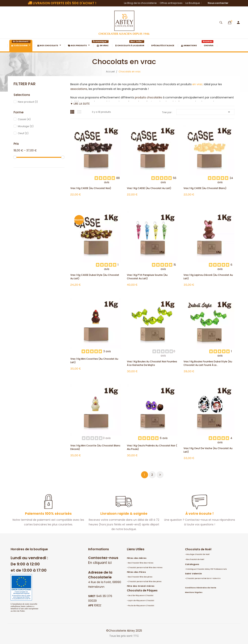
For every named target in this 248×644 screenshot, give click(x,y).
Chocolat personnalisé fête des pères (145, 582)
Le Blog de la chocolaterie (140, 3)
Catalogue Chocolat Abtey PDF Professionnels (206, 569)
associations (79, 89)
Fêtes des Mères (137, 558)
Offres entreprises (171, 3)
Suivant (160, 475)
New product (28, 102)
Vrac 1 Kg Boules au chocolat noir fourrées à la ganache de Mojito (152, 363)
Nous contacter (218, 3)
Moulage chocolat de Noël (198, 554)
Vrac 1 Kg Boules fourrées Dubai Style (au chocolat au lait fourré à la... (208, 363)
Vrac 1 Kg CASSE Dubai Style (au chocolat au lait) (95, 277)
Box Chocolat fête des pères (140, 577)
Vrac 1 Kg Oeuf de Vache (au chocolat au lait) (208, 450)
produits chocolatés (148, 97)
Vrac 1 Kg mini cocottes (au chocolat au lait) (94, 361)
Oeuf (23, 133)
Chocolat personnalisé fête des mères (145, 568)
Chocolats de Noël (198, 549)
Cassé (24, 119)
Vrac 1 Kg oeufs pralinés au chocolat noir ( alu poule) (152, 447)
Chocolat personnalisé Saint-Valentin (203, 578)
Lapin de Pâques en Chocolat (141, 601)
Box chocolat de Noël (195, 559)
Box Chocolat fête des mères (141, 563)
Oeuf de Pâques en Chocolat (141, 595)
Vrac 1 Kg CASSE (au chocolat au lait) (149, 188)
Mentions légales (194, 592)
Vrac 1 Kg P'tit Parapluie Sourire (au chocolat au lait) (147, 277)
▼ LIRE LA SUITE (80, 104)
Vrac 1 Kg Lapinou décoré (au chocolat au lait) (208, 277)
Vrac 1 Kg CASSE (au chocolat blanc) (205, 188)
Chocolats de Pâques (142, 590)
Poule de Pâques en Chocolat (141, 606)
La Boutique (193, 3)
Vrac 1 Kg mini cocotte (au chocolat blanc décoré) (95, 447)
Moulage (26, 126)
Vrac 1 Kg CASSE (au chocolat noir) (91, 188)
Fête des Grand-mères (141, 586)
